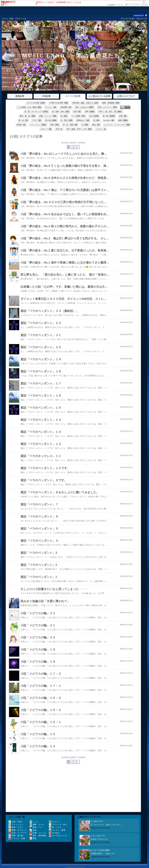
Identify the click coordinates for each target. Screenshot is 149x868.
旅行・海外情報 (38, 836)
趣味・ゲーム (37, 825)
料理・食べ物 (16, 836)
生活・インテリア (18, 833)
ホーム (5, 19)
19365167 (139, 16)
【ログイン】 (142, 19)
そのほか (54, 833)
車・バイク (55, 827)
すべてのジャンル (58, 836)
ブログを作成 (133, 5)
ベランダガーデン (98, 836)
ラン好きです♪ (97, 821)
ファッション (16, 825)
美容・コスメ (16, 827)
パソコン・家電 (57, 830)
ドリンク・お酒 (17, 838)
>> (114, 5)
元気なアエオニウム (99, 839)
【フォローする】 (128, 19)
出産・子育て (16, 822)
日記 (11, 19)
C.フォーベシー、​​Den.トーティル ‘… (107, 825)
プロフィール (21, 19)
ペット (34, 822)
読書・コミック (38, 833)
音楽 (33, 830)
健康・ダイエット (18, 830)
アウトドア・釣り (58, 825)
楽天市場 (144, 5)
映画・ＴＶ (36, 827)
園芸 (6, 5)
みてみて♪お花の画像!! (100, 850)
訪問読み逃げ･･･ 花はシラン (103, 854)
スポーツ (54, 822)
